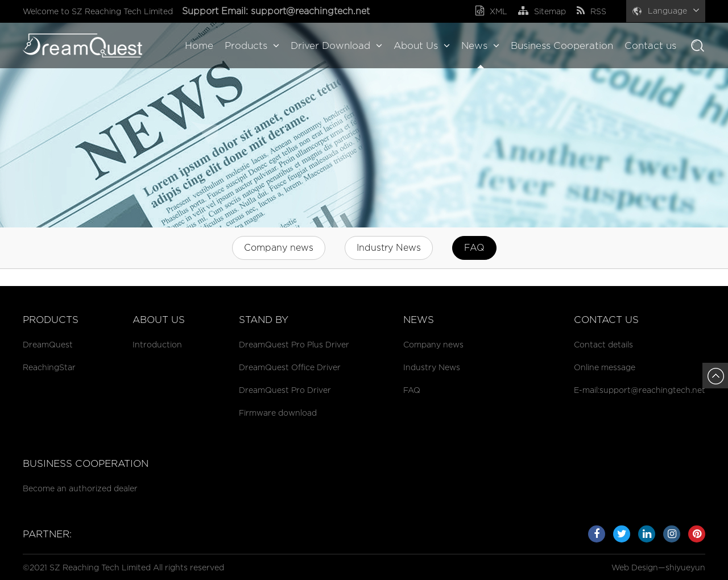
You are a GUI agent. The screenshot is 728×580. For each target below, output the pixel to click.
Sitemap (542, 11)
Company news (279, 248)
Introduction (157, 344)
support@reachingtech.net (312, 11)
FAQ (474, 248)
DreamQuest (48, 344)
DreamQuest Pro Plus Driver (294, 344)
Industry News (389, 248)
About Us (422, 45)
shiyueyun (685, 567)
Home (199, 45)
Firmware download (278, 413)
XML (491, 11)
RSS (591, 11)
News (480, 45)
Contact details (603, 344)
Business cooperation (86, 463)
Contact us (650, 45)
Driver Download (336, 45)
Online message (605, 367)
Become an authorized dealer (80, 488)
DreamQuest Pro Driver (285, 390)
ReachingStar (49, 367)
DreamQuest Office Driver (290, 367)
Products (252, 45)
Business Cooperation (562, 45)
